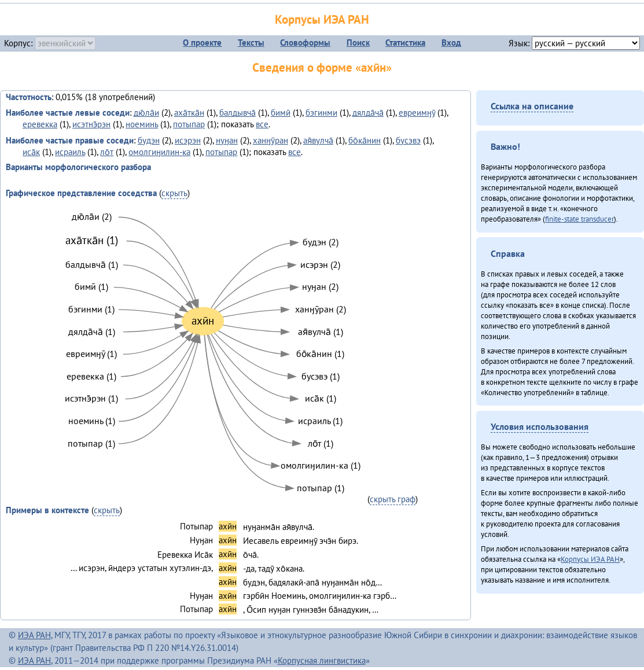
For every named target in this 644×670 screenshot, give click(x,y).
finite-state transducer (579, 219)
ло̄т (107, 152)
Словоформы (305, 43)
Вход (451, 43)
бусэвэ (408, 140)
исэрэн (188, 140)
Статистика (405, 43)
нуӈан (227, 140)
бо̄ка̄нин (365, 140)
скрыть (174, 193)
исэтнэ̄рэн (91, 124)
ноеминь (142, 124)
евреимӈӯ (417, 113)
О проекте (202, 43)
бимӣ (281, 113)
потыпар (189, 124)
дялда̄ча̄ (368, 113)
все (262, 124)
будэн (149, 140)
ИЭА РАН (34, 635)
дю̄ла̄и (146, 113)
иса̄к (31, 152)
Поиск (358, 43)
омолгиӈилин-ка (159, 152)
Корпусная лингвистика (322, 660)
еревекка (40, 124)
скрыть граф (393, 499)
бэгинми (321, 113)
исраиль (70, 152)
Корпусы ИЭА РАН (322, 19)
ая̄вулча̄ (318, 140)
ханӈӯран (271, 140)
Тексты (251, 43)
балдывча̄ (238, 113)
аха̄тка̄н (189, 113)
